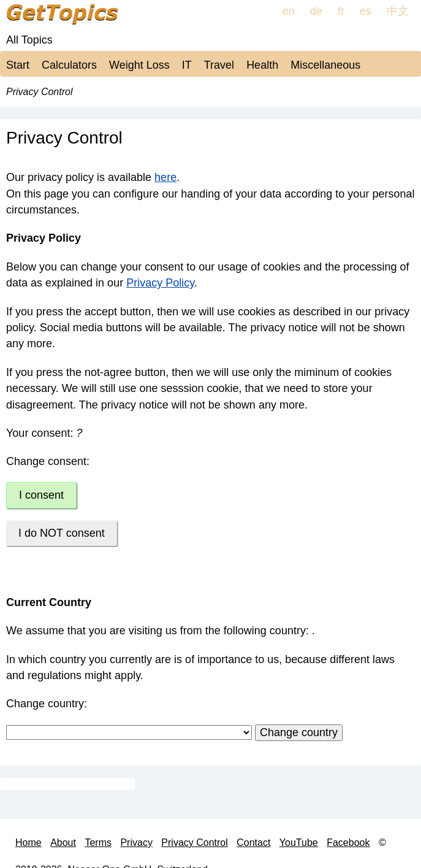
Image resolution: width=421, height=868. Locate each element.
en (289, 11)
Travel (219, 65)
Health (262, 65)
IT (187, 65)
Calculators (69, 65)
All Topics (29, 40)
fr (341, 11)
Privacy (136, 843)
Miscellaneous (325, 65)
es (366, 11)
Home (28, 843)
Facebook (348, 843)
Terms (98, 843)
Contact (253, 843)
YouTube (299, 843)
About (63, 843)
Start (18, 65)
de (316, 11)
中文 (398, 11)
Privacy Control (194, 843)
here (165, 177)
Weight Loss (139, 65)
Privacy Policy (160, 283)
